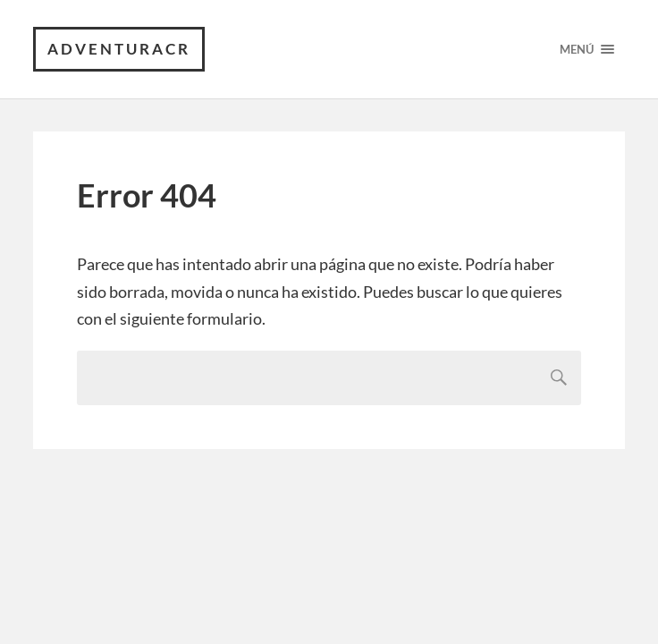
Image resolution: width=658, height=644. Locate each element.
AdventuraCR (119, 49)
